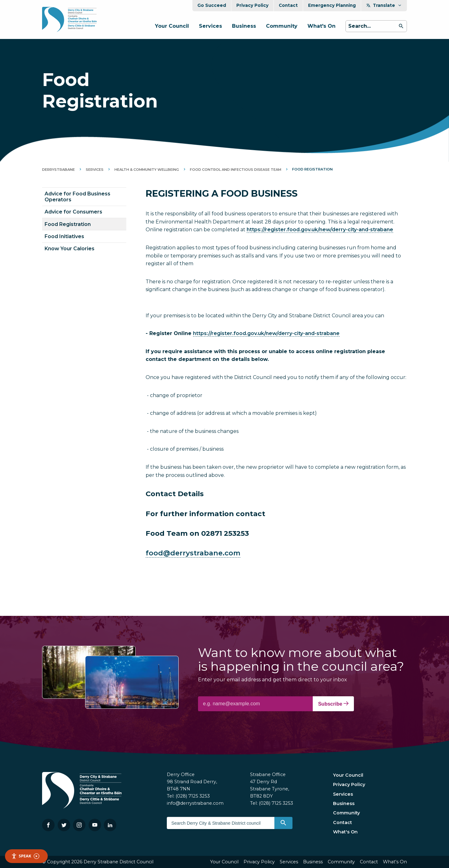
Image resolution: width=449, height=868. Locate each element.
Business (244, 26)
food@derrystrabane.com (193, 553)
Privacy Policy (252, 5)
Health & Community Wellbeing (147, 170)
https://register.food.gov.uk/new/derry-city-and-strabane (320, 230)
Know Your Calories (70, 249)
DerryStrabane (58, 170)
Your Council (172, 26)
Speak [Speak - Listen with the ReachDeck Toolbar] (25, 856)
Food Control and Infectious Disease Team (236, 170)
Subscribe (333, 704)
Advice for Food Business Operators (77, 197)
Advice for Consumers (73, 212)
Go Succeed (212, 5)
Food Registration (68, 224)
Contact (288, 5)
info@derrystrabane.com (195, 803)
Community (282, 26)
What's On (321, 26)
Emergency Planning (332, 5)
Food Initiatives (64, 236)
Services (210, 26)
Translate (384, 5)
